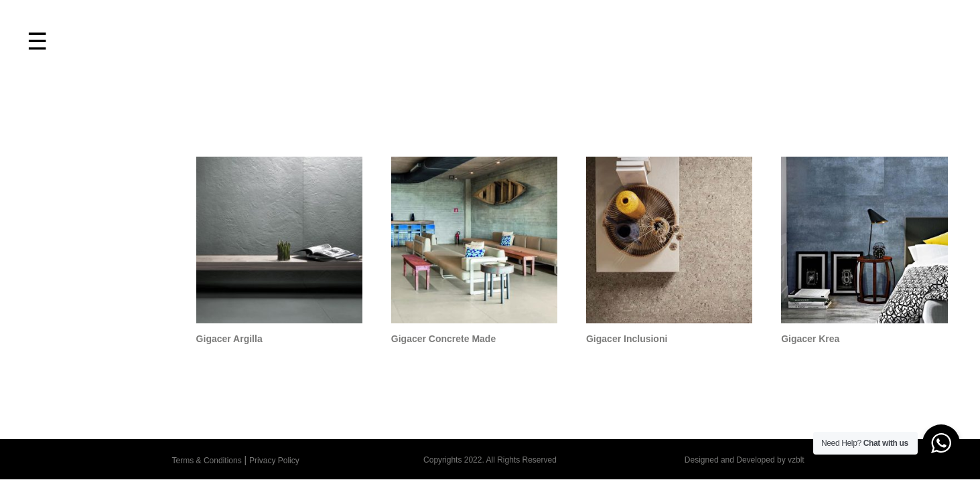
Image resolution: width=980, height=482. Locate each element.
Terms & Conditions (207, 461)
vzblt (796, 460)
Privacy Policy (274, 461)
